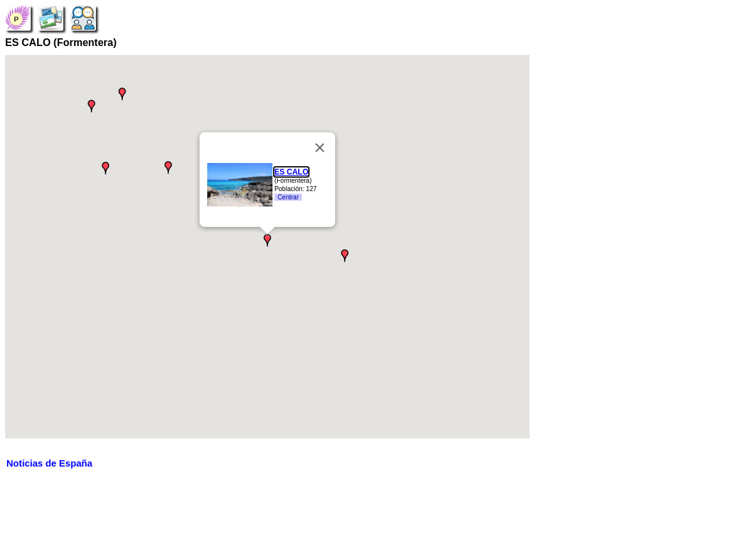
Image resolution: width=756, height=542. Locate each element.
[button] (345, 256)
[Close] (320, 148)
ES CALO (291, 172)
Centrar (288, 197)
